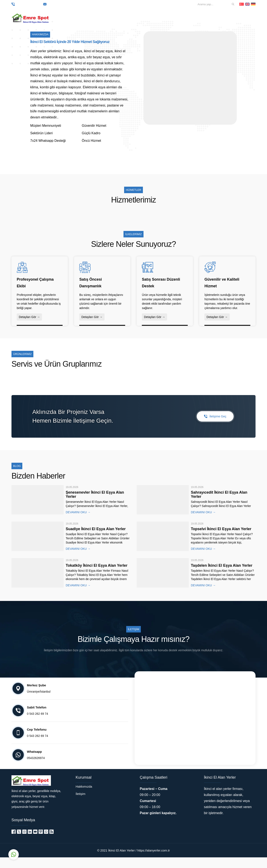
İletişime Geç (215, 427)
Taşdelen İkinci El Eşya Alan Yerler (222, 576)
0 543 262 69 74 (26, 4)
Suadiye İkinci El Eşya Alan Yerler (96, 540)
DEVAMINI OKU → (78, 523)
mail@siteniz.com (59, 4)
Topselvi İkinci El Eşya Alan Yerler (221, 540)
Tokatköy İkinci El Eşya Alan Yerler (97, 576)
